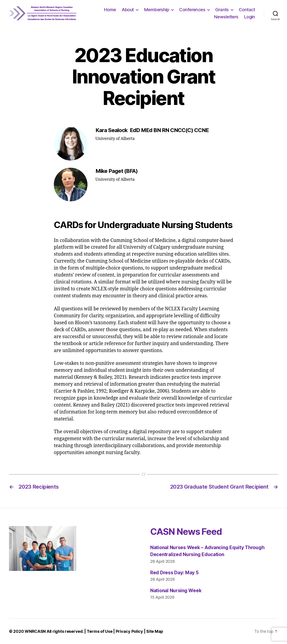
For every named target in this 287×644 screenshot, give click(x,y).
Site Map (155, 631)
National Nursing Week (176, 591)
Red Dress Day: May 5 (174, 573)
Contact (247, 10)
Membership (157, 10)
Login (249, 17)
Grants (222, 10)
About (128, 10)
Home (110, 10)
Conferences (192, 10)
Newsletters (226, 17)
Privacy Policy (129, 631)
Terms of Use (100, 631)
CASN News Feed (186, 532)
